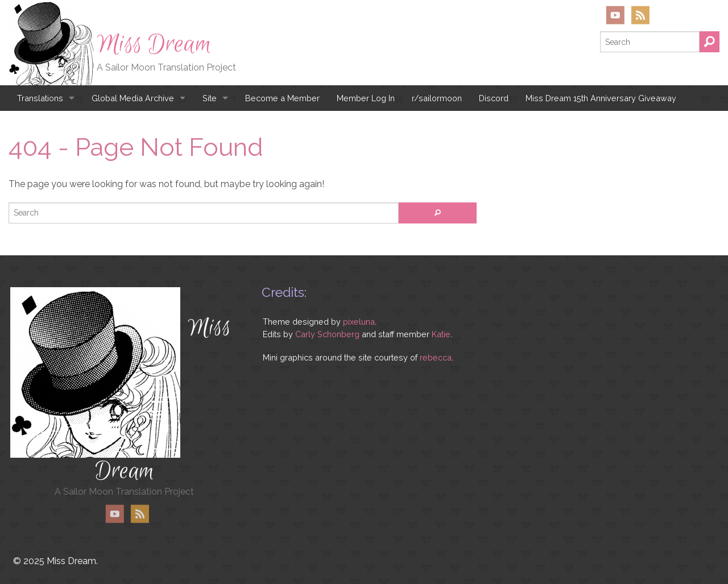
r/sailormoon (437, 98)
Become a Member (282, 98)
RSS (640, 15)
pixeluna (359, 322)
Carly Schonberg (327, 334)
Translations (40, 98)
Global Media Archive (133, 98)
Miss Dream (154, 44)
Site (210, 98)
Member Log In (366, 98)
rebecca (436, 357)
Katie (441, 334)
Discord (494, 98)
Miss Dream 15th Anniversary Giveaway (601, 98)
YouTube (615, 15)
